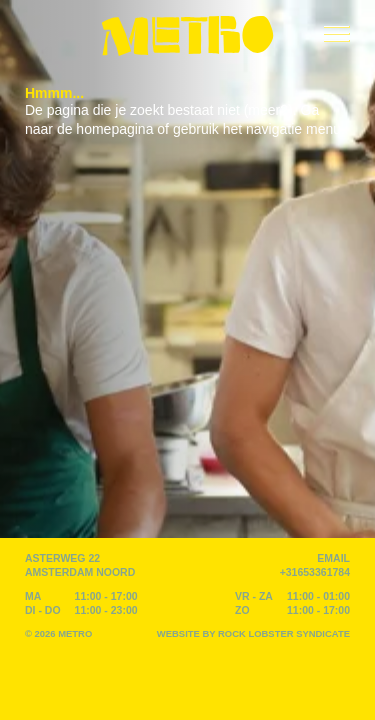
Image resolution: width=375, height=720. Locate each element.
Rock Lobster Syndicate (284, 633)
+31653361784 (315, 572)
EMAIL (333, 558)
